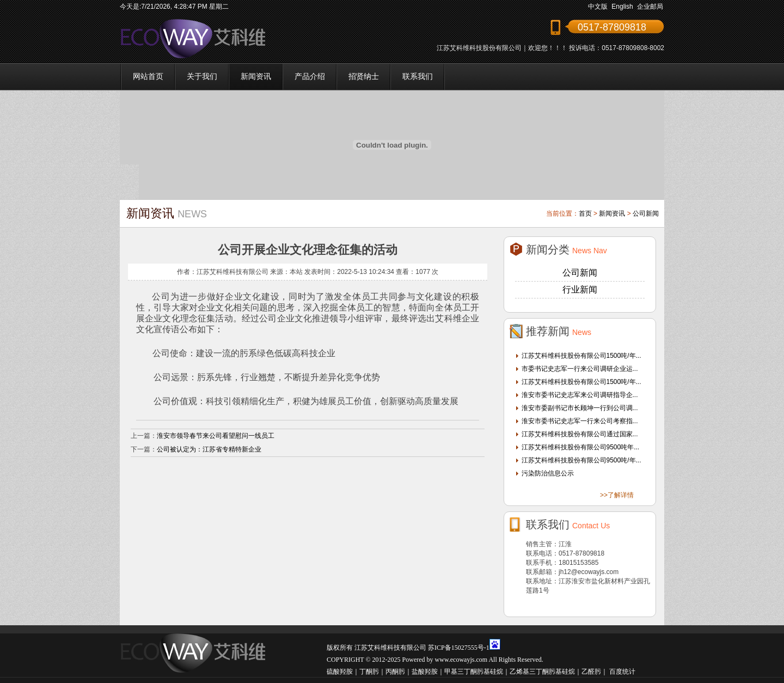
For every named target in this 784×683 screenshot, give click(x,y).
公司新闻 (646, 214)
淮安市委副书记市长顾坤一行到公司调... (580, 408)
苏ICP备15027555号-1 (459, 648)
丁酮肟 (369, 672)
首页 (585, 214)
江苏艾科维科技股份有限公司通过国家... (580, 434)
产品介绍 (310, 76)
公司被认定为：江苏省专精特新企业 (209, 449)
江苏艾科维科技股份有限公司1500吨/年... (581, 356)
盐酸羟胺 (425, 672)
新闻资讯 (256, 76)
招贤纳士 (364, 76)
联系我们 (418, 76)
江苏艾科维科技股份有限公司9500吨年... (581, 447)
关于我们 (202, 76)
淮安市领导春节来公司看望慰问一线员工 (216, 436)
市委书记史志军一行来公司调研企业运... (580, 369)
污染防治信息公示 (548, 473)
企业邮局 (650, 7)
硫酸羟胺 (340, 672)
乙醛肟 (591, 672)
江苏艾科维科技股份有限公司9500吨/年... (581, 460)
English (622, 7)
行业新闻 (580, 289)
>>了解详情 (617, 495)
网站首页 (148, 76)
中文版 (598, 7)
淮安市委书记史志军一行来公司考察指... (580, 421)
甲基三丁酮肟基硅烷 (474, 672)
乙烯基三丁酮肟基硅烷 (542, 672)
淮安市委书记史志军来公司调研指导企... (580, 395)
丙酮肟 (395, 672)
